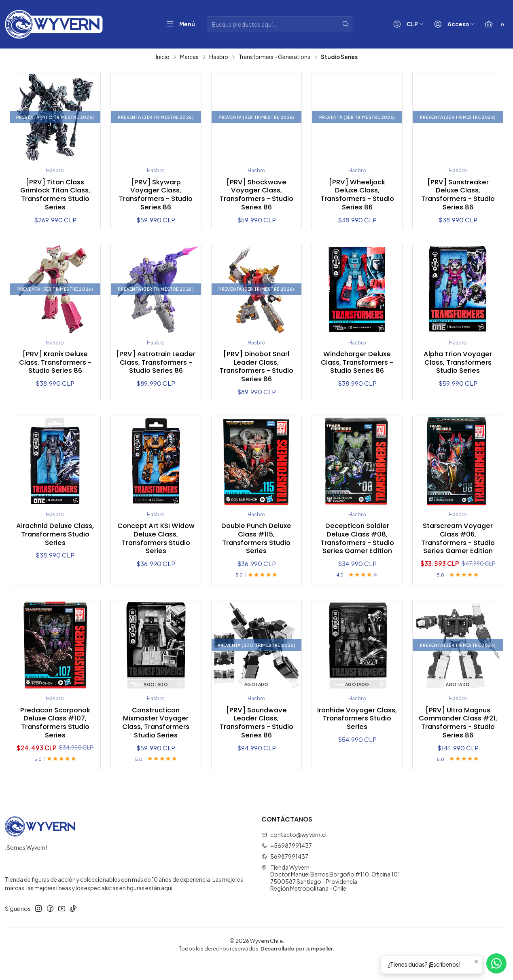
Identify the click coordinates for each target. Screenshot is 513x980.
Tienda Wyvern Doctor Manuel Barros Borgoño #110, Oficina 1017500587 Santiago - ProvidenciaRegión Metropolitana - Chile (331, 895)
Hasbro (219, 57)
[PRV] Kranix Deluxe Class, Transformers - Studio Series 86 (55, 365)
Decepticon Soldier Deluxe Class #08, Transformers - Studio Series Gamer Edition (357, 549)
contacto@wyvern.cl (294, 852)
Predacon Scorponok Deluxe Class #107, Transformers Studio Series (55, 739)
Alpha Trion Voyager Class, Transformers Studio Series (458, 365)
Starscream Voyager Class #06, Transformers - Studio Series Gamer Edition (458, 549)
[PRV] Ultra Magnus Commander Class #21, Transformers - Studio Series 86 (458, 739)
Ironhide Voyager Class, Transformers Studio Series (357, 735)
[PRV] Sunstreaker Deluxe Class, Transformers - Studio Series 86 (458, 196)
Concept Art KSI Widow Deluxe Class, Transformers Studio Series (156, 544)
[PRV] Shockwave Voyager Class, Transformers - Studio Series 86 (256, 196)
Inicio (163, 57)
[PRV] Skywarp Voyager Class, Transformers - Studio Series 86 (156, 196)
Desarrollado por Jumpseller (297, 966)
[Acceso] (453, 24)
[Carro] (494, 24)
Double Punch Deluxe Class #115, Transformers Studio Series (256, 544)
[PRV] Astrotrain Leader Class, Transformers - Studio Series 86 (156, 370)
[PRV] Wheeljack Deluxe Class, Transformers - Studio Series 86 (357, 196)
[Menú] (179, 24)
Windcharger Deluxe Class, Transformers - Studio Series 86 (357, 365)
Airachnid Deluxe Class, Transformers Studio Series (55, 540)
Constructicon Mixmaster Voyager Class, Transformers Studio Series (156, 739)
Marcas (189, 57)
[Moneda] (407, 24)
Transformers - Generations (275, 57)
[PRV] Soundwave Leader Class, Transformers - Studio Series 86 (256, 739)
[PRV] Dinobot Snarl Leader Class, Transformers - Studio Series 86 (256, 370)
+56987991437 (287, 863)
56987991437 (285, 874)
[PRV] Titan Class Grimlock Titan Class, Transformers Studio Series (55, 196)
